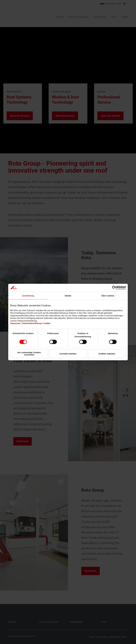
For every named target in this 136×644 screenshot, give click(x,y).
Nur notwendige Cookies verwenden (29, 354)
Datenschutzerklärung (32, 323)
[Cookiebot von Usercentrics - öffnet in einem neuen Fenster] (114, 288)
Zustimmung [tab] (28, 296)
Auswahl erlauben (68, 354)
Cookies (47, 323)
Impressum (15, 323)
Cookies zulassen (107, 354)
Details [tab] (68, 296)
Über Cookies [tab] (108, 296)
